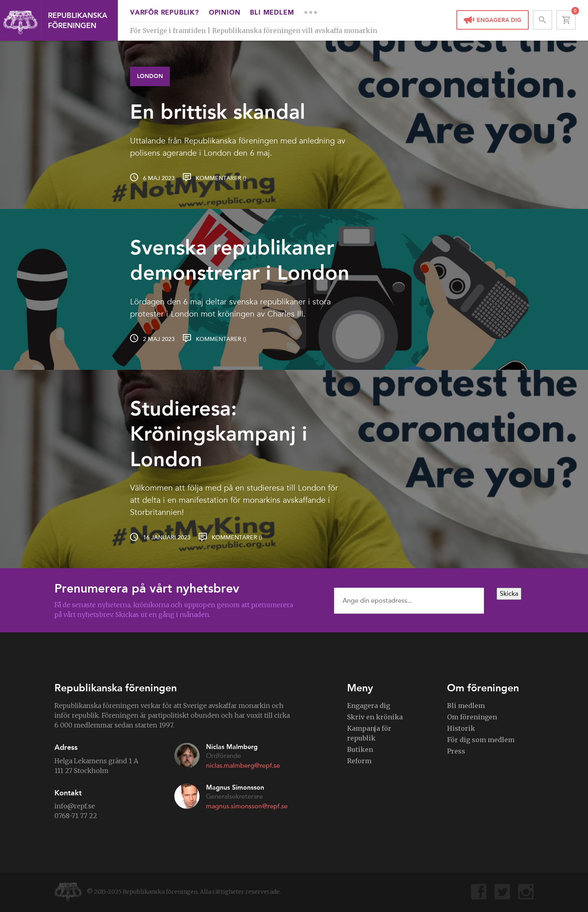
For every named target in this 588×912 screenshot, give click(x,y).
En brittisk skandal (218, 112)
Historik (461, 728)
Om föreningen (472, 717)
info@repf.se (75, 806)
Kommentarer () (221, 178)
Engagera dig (499, 20)
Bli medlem (272, 13)
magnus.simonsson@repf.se (247, 806)
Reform (359, 761)
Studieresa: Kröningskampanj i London (219, 434)
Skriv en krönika (375, 717)
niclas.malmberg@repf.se (243, 766)
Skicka (509, 594)
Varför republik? (165, 13)
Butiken (360, 749)
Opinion (225, 13)
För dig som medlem (481, 740)
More (310, 12)
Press (456, 751)
